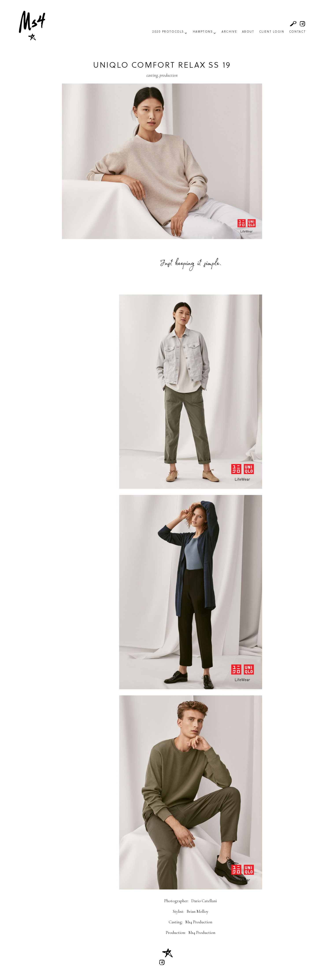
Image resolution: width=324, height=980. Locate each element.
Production (169, 75)
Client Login (272, 32)
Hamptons (203, 32)
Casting (152, 75)
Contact (298, 32)
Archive (229, 32)
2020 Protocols (168, 32)
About (248, 32)
